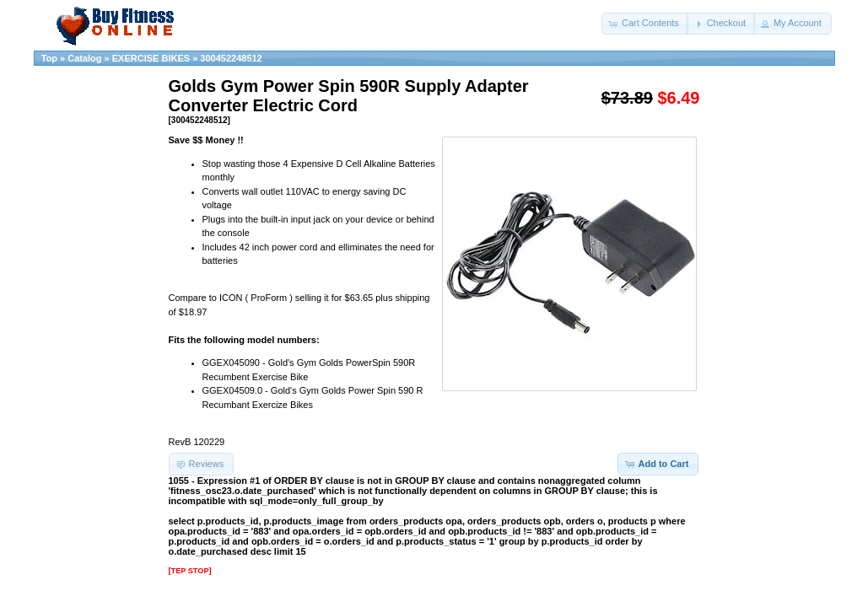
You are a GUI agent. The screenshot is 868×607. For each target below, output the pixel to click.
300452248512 (231, 58)
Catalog (84, 58)
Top (49, 58)
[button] (645, 24)
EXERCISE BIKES (151, 58)
